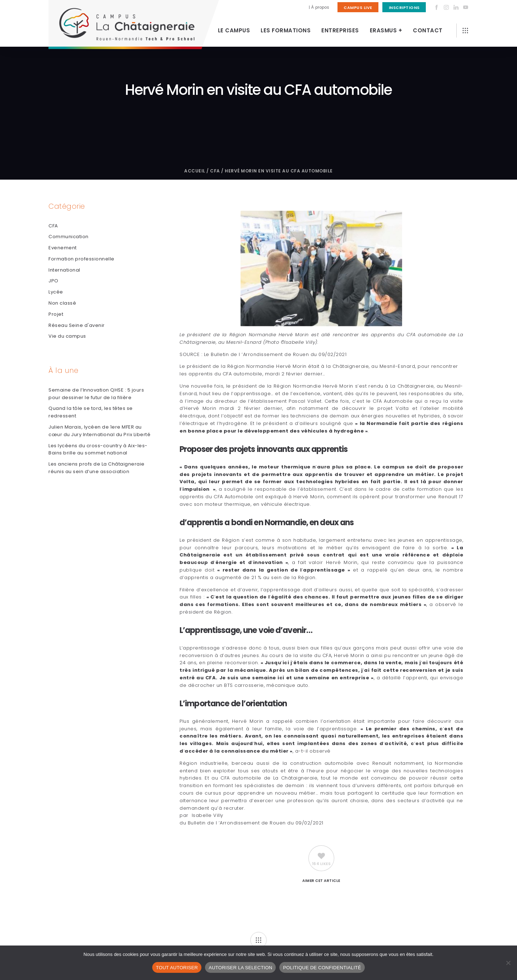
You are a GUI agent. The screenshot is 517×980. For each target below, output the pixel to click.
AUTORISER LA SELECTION (240, 968)
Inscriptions (404, 8)
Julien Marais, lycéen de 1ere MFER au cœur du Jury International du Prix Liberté (99, 431)
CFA (215, 171)
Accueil (195, 171)
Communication (69, 237)
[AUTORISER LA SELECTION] (508, 963)
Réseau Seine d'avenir (77, 325)
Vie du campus (67, 336)
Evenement (63, 248)
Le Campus (234, 30)
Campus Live (358, 8)
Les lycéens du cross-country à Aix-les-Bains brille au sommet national (98, 449)
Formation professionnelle (81, 259)
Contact (428, 30)
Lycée (56, 292)
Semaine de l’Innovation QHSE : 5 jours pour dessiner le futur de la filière (96, 394)
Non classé (62, 303)
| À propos (319, 7)
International (64, 270)
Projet (56, 314)
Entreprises (340, 30)
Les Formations (286, 30)
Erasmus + (386, 30)
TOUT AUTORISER (177, 968)
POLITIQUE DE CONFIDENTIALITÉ (322, 968)
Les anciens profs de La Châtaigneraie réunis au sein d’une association (97, 468)
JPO (53, 281)
